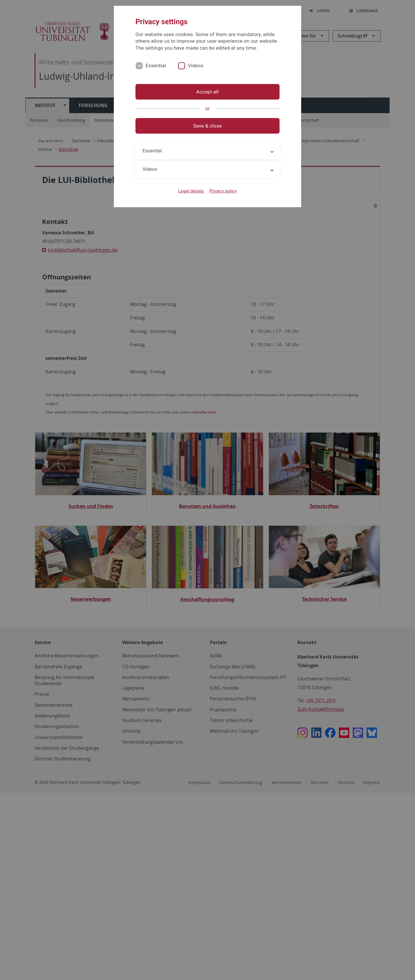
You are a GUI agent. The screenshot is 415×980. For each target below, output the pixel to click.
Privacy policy (223, 191)
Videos (196, 66)
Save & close (208, 126)
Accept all (207, 92)
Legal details (191, 191)
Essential (156, 66)
